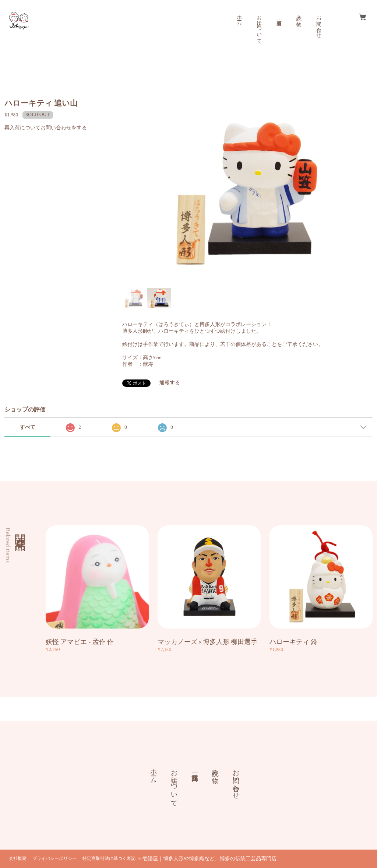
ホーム (239, 18)
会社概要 (18, 859)
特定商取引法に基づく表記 (109, 859)
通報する (170, 383)
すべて (28, 427)
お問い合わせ (318, 24)
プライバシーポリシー (54, 859)
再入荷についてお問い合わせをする (46, 128)
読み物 (299, 15)
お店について (259, 27)
